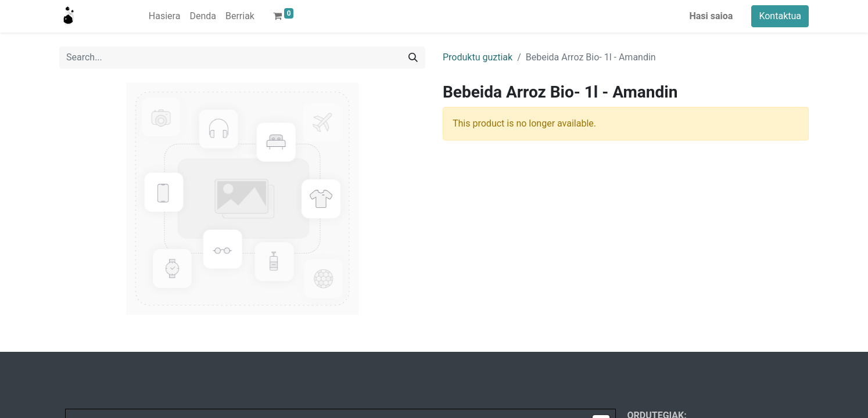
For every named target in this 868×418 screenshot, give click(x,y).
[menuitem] (165, 16)
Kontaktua (780, 16)
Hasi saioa (711, 16)
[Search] (413, 57)
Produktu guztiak (478, 57)
